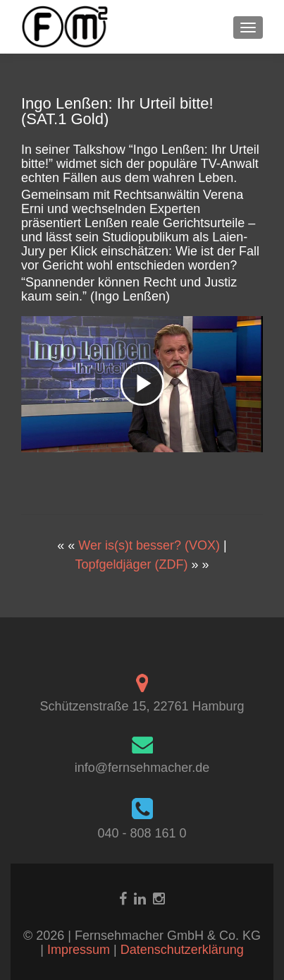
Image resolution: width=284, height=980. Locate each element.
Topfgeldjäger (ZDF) (131, 564)
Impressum (80, 950)
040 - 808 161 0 (142, 833)
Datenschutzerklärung (182, 950)
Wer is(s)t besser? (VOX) (149, 545)
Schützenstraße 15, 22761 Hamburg (142, 706)
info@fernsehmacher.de (142, 768)
